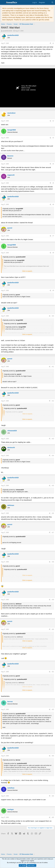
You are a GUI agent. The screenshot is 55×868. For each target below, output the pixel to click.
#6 (53, 204)
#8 (53, 253)
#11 (53, 367)
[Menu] (3, 2)
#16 (53, 513)
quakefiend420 (8, 31)
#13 (53, 439)
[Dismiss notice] (52, 8)
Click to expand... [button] (28, 271)
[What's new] (48, 2)
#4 (53, 164)
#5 (53, 183)
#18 (53, 562)
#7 (53, 236)
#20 (53, 629)
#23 (53, 756)
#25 (53, 817)
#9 (53, 290)
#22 (53, 709)
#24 (53, 796)
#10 (53, 316)
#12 (53, 401)
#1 (53, 43)
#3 (53, 138)
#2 (53, 121)
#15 (53, 486)
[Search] (52, 2)
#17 (53, 532)
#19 (53, 600)
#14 (53, 456)
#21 (53, 672)
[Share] (50, 43)
